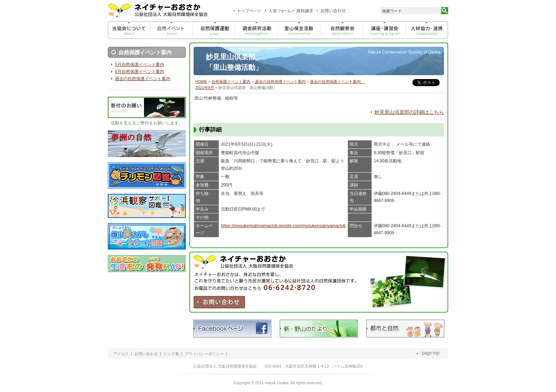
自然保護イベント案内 (231, 82)
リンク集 (171, 354)
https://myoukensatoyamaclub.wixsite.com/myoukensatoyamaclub (283, 226)
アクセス (121, 354)
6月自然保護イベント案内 (140, 72)
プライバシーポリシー (204, 354)
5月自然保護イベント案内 (140, 65)
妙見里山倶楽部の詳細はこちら (409, 112)
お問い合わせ (146, 354)
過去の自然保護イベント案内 (280, 82)
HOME (201, 82)
